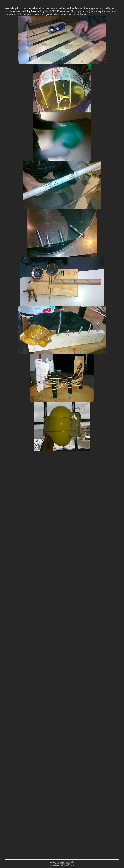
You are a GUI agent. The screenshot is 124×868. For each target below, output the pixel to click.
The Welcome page (62, 864)
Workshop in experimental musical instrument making (36, 8)
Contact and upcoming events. (62, 862)
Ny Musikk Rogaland (39, 11)
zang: (115, 8)
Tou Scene (76, 8)
